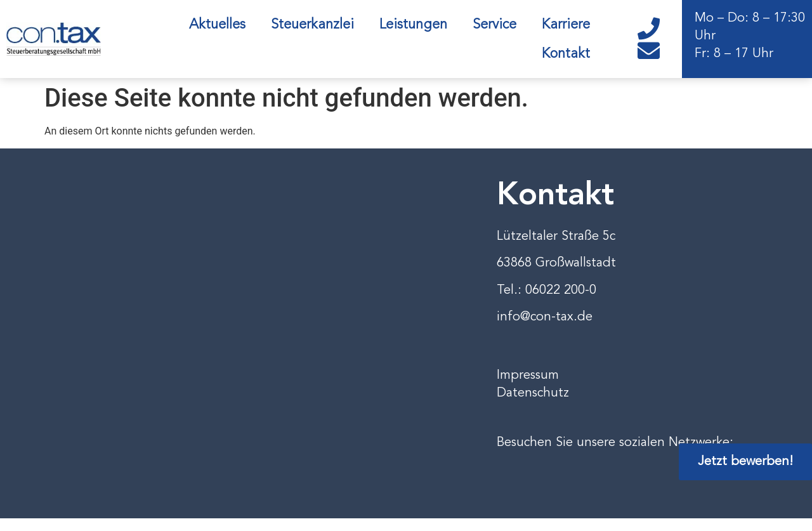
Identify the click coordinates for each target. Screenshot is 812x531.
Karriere (566, 25)
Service (494, 25)
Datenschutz (533, 393)
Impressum (528, 376)
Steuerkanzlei (312, 25)
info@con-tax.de (545, 317)
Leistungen (413, 25)
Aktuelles (217, 25)
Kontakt (566, 54)
